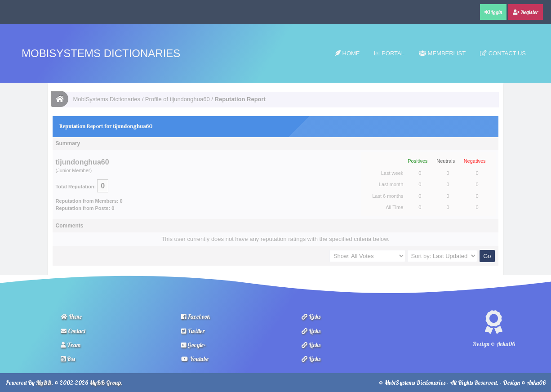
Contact (73, 331)
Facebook (196, 316)
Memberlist (442, 53)
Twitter (193, 331)
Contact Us (503, 53)
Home (347, 53)
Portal (389, 53)
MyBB (44, 383)
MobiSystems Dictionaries (101, 53)
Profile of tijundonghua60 (178, 99)
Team (71, 345)
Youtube (195, 359)
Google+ (194, 345)
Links (311, 316)
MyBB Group (105, 383)
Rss (68, 359)
